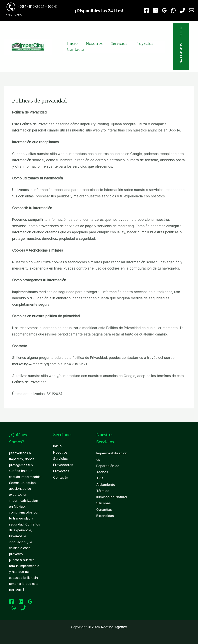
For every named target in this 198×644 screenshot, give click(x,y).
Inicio (72, 43)
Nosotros (94, 43)
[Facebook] (146, 10)
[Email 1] (191, 10)
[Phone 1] (182, 10)
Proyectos (144, 43)
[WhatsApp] (173, 10)
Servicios (119, 43)
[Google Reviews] (164, 10)
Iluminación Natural (112, 497)
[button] (184, 47)
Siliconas (103, 504)
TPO (100, 478)
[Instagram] (155, 10)
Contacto (76, 49)
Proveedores (63, 465)
